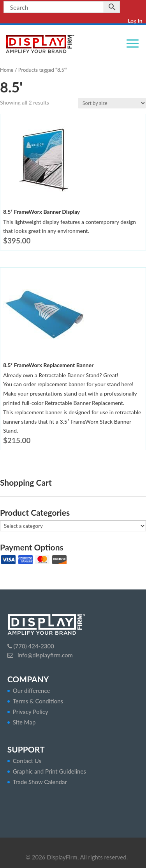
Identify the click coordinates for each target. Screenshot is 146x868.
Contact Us (27, 761)
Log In (135, 20)
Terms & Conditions (38, 701)
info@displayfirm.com (44, 655)
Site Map (24, 722)
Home (7, 70)
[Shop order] (112, 103)
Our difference (32, 690)
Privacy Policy (31, 712)
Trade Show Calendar (40, 782)
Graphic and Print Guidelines (49, 771)
